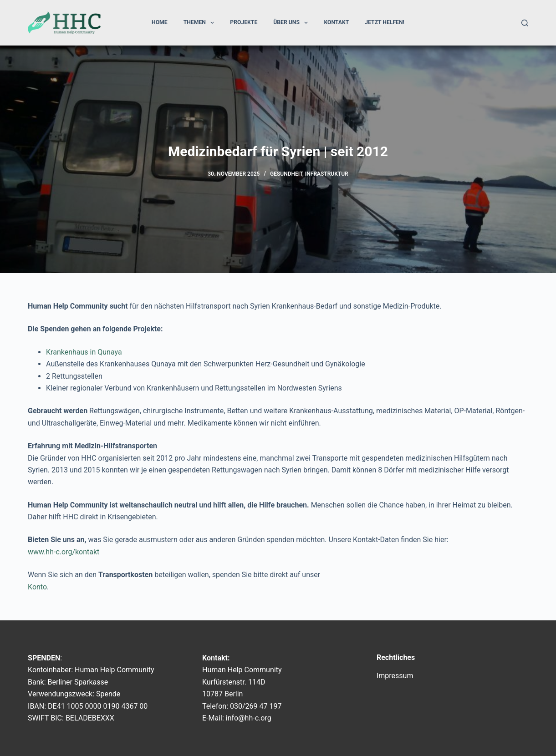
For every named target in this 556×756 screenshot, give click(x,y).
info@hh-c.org (249, 718)
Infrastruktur (327, 174)
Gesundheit (286, 174)
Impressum (395, 676)
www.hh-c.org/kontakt (64, 552)
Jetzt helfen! (385, 22)
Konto (37, 587)
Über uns (292, 23)
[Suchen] (525, 23)
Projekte (244, 22)
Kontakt (336, 22)
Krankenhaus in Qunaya (84, 352)
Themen (201, 23)
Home (160, 22)
